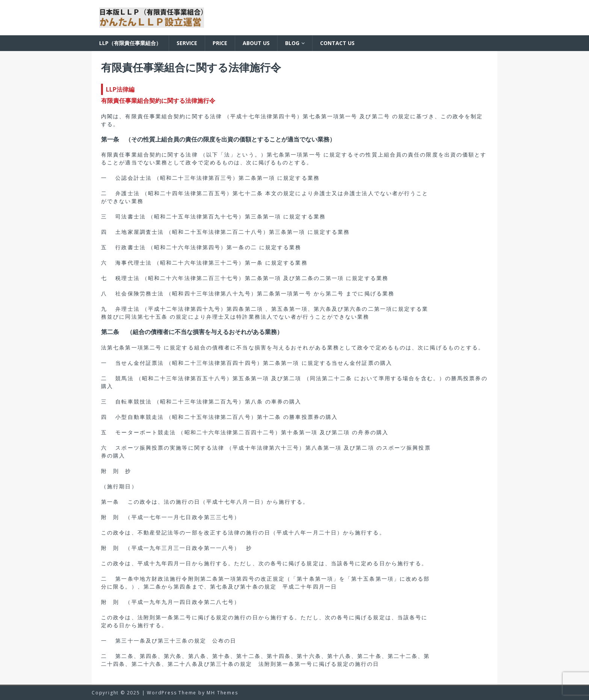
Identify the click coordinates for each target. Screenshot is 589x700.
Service (187, 43)
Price (220, 43)
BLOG (292, 43)
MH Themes (222, 693)
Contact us (337, 43)
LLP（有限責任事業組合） (130, 43)
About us (256, 43)
